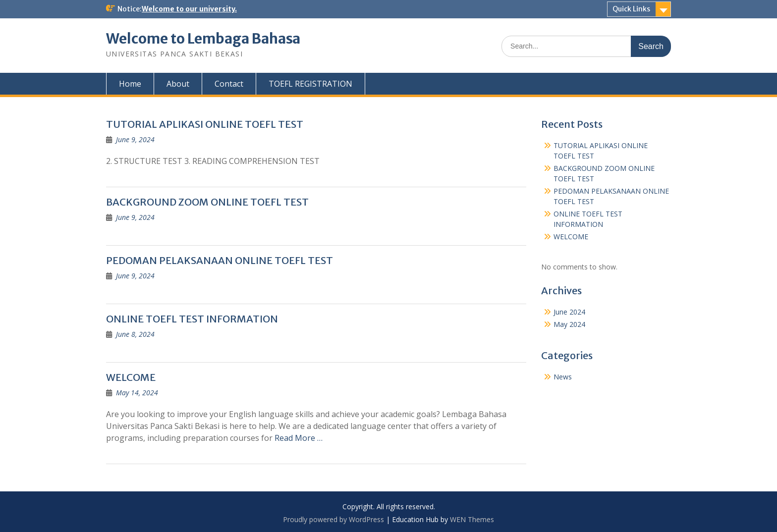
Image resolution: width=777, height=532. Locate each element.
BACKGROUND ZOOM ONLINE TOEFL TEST (207, 202)
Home (130, 84)
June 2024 (569, 312)
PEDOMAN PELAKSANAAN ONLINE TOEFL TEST (220, 260)
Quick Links (631, 9)
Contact (229, 84)
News (563, 377)
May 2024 (569, 324)
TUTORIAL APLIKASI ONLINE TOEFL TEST (205, 124)
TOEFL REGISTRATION (310, 84)
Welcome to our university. (189, 9)
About (178, 84)
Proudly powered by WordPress (333, 519)
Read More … (299, 438)
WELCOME (131, 377)
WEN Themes (472, 519)
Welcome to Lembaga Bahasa (203, 39)
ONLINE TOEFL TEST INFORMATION (192, 319)
